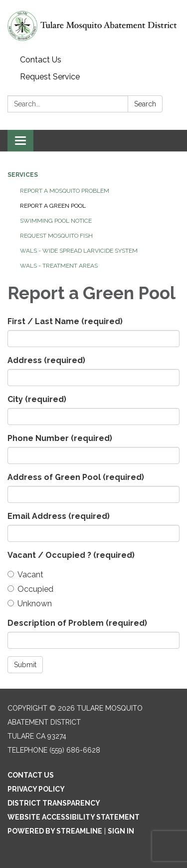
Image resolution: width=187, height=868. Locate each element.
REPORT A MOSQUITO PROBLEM (65, 191)
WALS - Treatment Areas (59, 266)
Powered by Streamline (55, 831)
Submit (25, 665)
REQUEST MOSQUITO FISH (56, 236)
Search (145, 104)
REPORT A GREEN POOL (53, 206)
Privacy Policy (36, 789)
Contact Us (41, 60)
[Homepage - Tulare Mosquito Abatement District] (93, 26)
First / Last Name (65, 321)
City (37, 399)
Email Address (59, 516)
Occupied (30, 589)
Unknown (30, 604)
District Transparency (54, 803)
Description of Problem (77, 623)
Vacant (25, 575)
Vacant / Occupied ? (71, 555)
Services (23, 175)
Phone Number (60, 438)
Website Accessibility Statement (74, 817)
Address (46, 360)
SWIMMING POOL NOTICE (56, 221)
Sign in (121, 831)
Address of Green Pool (76, 477)
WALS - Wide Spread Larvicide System (79, 251)
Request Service (50, 77)
